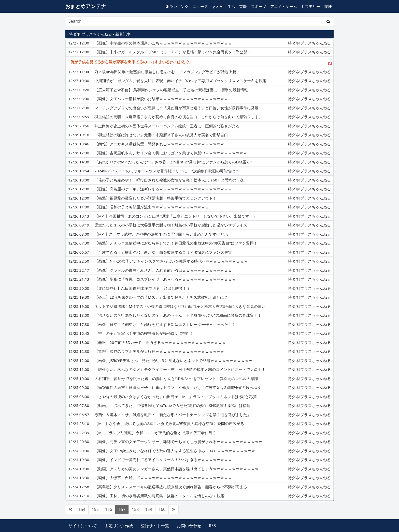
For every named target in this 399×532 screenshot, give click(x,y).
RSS (212, 526)
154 (82, 509)
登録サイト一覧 (155, 526)
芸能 (243, 6)
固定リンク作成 (119, 526)
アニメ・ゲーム (284, 6)
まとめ (218, 6)
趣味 (328, 6)
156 (109, 509)
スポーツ (259, 6)
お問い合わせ (189, 526)
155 (95, 509)
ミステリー (311, 6)
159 (148, 509)
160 (162, 509)
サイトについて (83, 526)
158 (135, 509)
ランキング (177, 6)
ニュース (200, 6)
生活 (231, 6)
